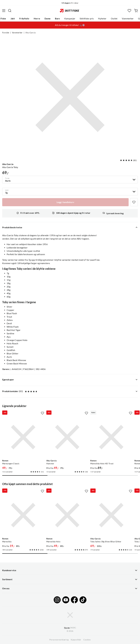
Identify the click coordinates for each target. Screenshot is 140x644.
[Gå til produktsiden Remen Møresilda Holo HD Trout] (111, 437)
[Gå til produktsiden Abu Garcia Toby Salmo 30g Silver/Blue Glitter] (111, 515)
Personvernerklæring (59, 640)
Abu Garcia (30, 33)
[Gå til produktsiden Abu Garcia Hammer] (67, 437)
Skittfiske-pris (87, 19)
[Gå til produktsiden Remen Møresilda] (23, 515)
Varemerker (128, 19)
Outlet (114, 19)
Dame (48, 19)
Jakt (13, 19)
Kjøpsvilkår (76, 640)
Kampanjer (70, 19)
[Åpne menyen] (4, 11)
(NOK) (70, 628)
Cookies (87, 640)
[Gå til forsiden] (70, 11)
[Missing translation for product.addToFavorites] (134, 202)
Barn (57, 19)
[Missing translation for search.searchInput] (10, 11)
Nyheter (102, 19)
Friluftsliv (24, 19)
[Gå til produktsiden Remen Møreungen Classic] (23, 437)
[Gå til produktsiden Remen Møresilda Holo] (67, 515)
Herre (37, 19)
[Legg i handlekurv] (65, 202)
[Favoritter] (129, 11)
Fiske (3, 19)
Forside (6, 33)
